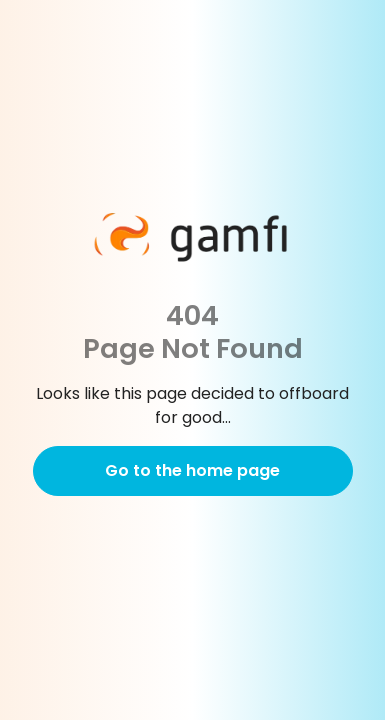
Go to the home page (192, 470)
